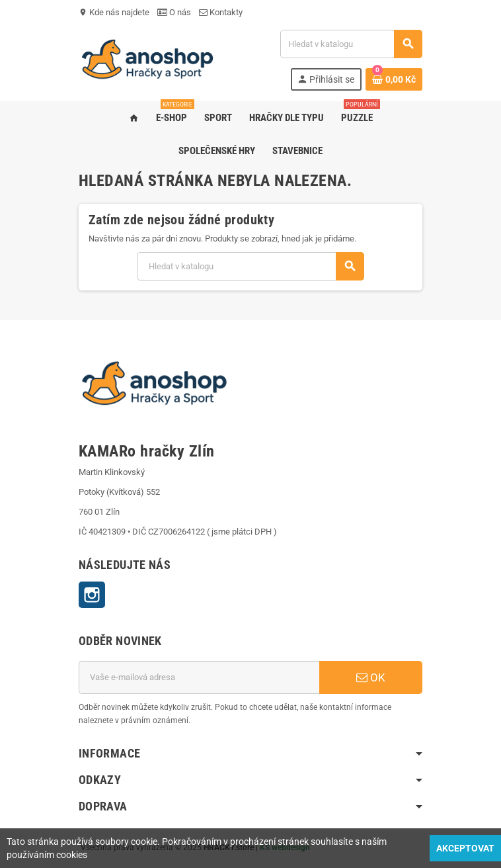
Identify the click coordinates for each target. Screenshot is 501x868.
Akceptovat (465, 848)
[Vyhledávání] (351, 44)
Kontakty (221, 12)
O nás (174, 12)
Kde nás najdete (114, 12)
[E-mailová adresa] (199, 677)
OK (371, 677)
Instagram (92, 595)
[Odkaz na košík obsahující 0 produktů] (394, 79)
